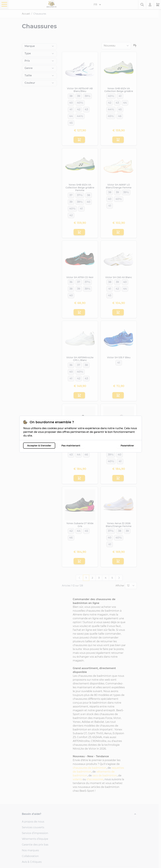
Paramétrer (127, 446)
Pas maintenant (71, 446)
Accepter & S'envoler (39, 446)
